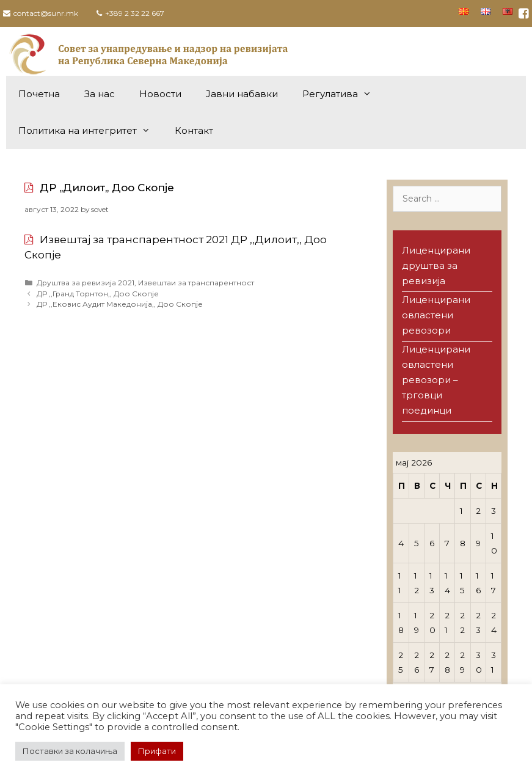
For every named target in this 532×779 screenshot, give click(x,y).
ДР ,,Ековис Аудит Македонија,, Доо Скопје (120, 304)
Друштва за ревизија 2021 (86, 283)
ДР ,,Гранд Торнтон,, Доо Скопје (98, 294)
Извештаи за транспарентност (196, 283)
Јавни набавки (242, 94)
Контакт (194, 130)
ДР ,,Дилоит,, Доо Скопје (107, 188)
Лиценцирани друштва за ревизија (436, 265)
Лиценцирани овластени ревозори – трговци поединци (436, 380)
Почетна (39, 94)
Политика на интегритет (90, 131)
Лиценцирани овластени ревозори (436, 315)
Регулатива (343, 94)
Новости (160, 94)
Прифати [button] (157, 751)
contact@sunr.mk (46, 13)
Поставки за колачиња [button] (70, 751)
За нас (100, 94)
